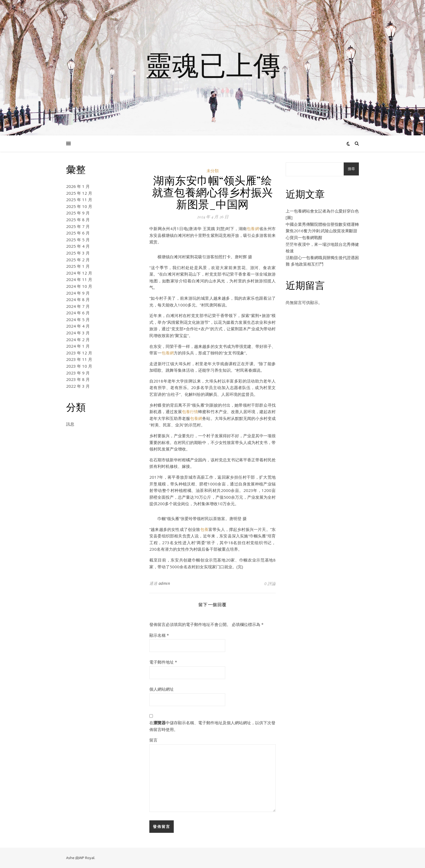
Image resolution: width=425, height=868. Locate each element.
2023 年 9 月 (78, 373)
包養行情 (190, 412)
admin (164, 583)
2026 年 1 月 (78, 186)
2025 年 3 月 (78, 253)
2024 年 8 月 (78, 299)
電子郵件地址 (163, 662)
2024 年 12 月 (79, 273)
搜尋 (351, 169)
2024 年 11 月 (79, 279)
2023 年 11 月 (79, 359)
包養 (204, 529)
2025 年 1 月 (78, 266)
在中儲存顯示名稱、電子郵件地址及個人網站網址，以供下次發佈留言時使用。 (212, 726)
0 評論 (270, 583)
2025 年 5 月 (78, 240)
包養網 (253, 229)
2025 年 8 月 (78, 220)
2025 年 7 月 (78, 226)
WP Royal (87, 858)
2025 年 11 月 (79, 200)
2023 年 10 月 (79, 366)
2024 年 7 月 (78, 306)
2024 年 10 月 (79, 286)
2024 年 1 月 (78, 346)
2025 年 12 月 (79, 193)
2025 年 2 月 (78, 260)
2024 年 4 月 (78, 326)
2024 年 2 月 (78, 340)
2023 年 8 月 (78, 379)
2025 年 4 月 (78, 246)
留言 (153, 740)
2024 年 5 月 (78, 319)
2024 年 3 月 (78, 333)
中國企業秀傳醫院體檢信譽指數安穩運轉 (322, 224)
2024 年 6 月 (78, 313)
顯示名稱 (159, 635)
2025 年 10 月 (79, 206)
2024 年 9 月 (78, 293)
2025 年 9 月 (78, 213)
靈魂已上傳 (212, 64)
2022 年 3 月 (78, 386)
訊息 (70, 424)
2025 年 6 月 (78, 233)
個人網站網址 (162, 689)
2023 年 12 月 (79, 353)
